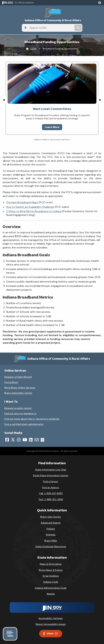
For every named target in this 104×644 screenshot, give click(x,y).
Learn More (52, 127)
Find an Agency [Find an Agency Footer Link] (51, 487)
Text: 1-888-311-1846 (51, 499)
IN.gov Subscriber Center (18, 393)
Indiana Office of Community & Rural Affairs (53, 20)
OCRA (33, 49)
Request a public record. (18, 408)
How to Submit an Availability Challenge (30, 207)
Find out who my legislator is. (21, 413)
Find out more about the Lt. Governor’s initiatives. (32, 419)
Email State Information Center (51, 475)
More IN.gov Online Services (20, 388)
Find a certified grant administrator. (24, 424)
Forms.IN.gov (11, 382)
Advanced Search (51, 523)
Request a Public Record (18, 377)
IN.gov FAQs (51, 541)
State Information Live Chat (51, 470)
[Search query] (51, 28)
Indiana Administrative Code (51, 588)
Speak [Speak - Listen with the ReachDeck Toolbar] (50, 634)
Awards (51, 594)
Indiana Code (51, 582)
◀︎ (5, 100)
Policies (51, 529)
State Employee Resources (51, 546)
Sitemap (51, 535)
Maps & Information (51, 564)
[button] (100, 3)
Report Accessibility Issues (51, 624)
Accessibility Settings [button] (51, 618)
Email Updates (51, 576)
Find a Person (51, 481)
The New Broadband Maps (22, 202)
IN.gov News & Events (51, 570)
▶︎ (102, 100)
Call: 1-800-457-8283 (51, 493)
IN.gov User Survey (51, 517)
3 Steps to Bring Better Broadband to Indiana (34, 211)
